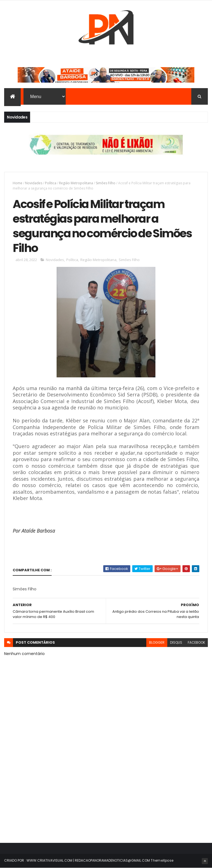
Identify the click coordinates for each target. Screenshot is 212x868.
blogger (157, 642)
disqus (176, 642)
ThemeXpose (162, 860)
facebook (196, 642)
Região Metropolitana (76, 183)
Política (51, 183)
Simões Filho (106, 183)
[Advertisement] (106, 789)
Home (18, 183)
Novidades (34, 183)
